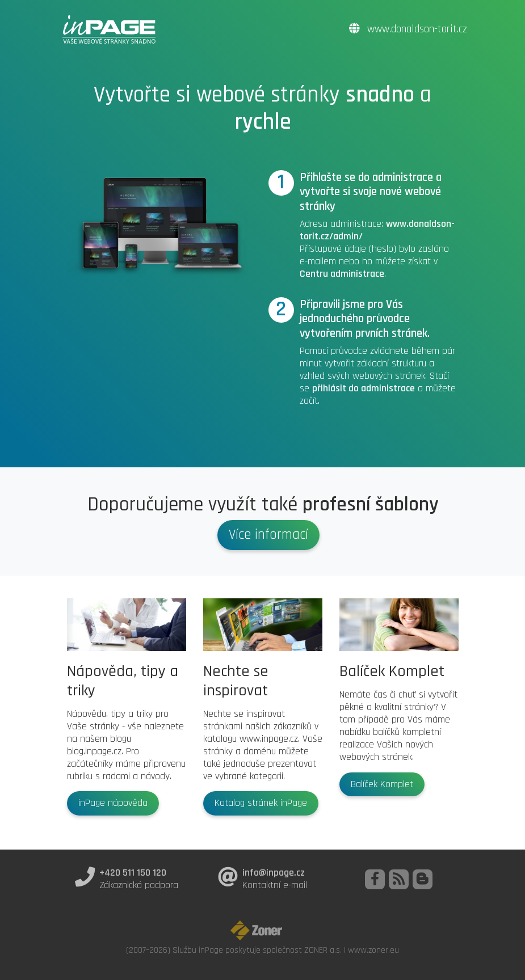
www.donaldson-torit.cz (408, 29)
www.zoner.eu (373, 950)
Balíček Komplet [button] (382, 784)
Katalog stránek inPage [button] (261, 803)
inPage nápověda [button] (113, 803)
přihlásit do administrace (364, 388)
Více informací (268, 535)
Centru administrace (342, 274)
